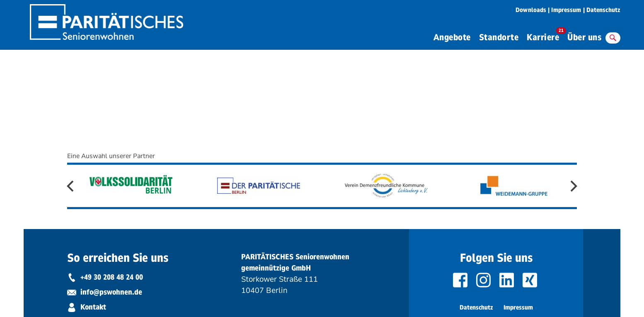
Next (572, 186)
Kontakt (87, 307)
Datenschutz (603, 10)
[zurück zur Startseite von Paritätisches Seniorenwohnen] (107, 20)
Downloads (531, 10)
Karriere (545, 36)
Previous (72, 186)
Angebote (452, 37)
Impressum (566, 10)
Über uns (584, 37)
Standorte (499, 37)
